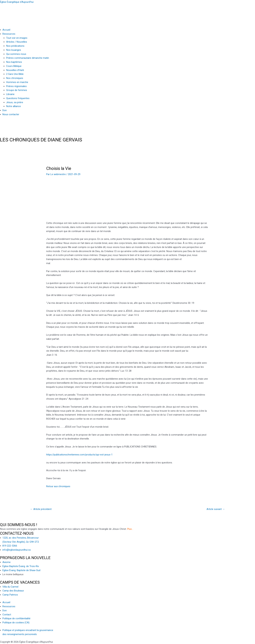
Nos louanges (14, 50)
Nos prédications (15, 46)
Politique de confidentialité (16, 618)
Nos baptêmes (14, 62)
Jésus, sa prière (15, 102)
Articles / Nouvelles (17, 42)
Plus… (130, 529)
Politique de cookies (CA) (16, 623)
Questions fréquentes (18, 98)
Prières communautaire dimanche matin (28, 58)
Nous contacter (11, 114)
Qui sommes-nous (16, 54)
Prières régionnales (16, 86)
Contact (7, 615)
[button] (129, 34)
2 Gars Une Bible (15, 74)
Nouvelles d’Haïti (15, 70)
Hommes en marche (17, 82)
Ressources (9, 34)
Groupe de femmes (17, 90)
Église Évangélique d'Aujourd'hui (17, 2)
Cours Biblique (14, 66)
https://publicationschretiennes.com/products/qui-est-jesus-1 (79, 455)
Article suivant (216, 509)
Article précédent (41, 509)
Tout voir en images (17, 38)
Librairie (10, 94)
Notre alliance (13, 106)
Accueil (6, 30)
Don (5, 110)
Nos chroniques (15, 78)
